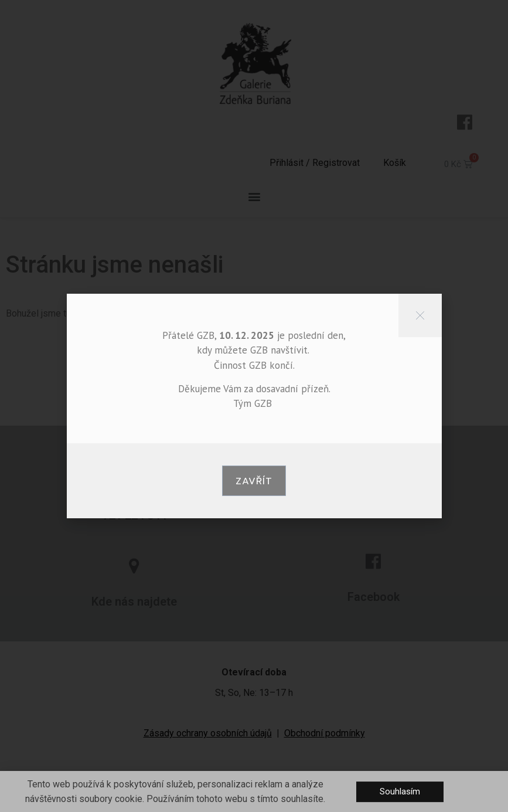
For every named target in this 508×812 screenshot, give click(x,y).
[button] (254, 481)
